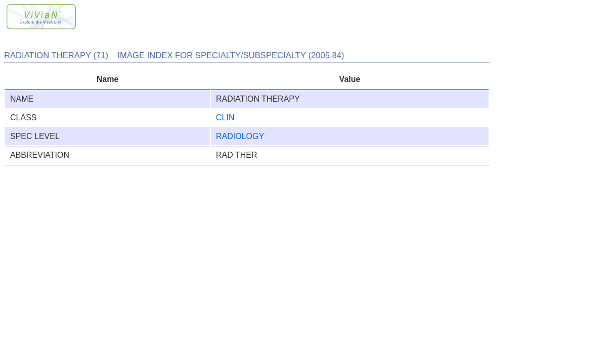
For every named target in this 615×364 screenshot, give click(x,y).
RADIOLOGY (240, 136)
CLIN (225, 118)
